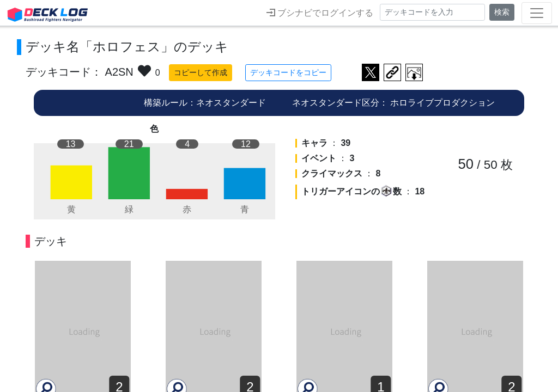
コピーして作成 (201, 72)
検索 (502, 12)
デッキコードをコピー (288, 72)
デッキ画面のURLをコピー (392, 72)
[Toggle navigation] (537, 13)
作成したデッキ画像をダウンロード (414, 72)
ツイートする (371, 72)
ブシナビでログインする (320, 13)
